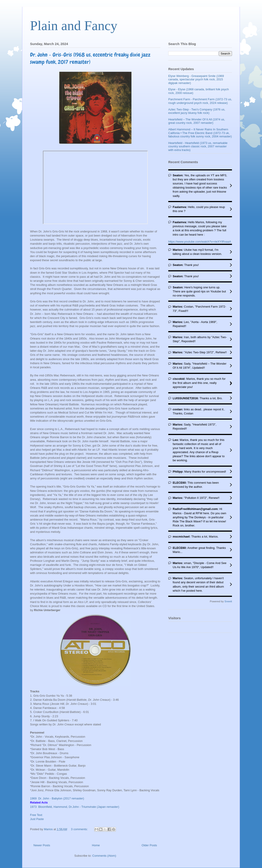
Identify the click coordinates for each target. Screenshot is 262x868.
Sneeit (228, 601)
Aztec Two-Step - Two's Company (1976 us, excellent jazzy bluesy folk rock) (197, 111)
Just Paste (37, 819)
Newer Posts (42, 845)
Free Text (36, 815)
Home (96, 845)
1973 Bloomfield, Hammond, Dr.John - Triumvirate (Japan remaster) (75, 807)
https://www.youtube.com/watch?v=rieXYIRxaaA (200, 242)
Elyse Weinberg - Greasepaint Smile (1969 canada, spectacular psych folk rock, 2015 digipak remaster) (196, 79)
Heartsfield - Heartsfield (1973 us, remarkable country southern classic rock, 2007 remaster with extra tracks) (198, 146)
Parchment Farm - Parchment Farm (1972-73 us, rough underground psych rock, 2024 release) (200, 101)
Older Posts (149, 845)
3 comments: (80, 829)
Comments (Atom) (104, 856)
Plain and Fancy (74, 26)
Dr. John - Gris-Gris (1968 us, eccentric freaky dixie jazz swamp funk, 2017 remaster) (90, 58)
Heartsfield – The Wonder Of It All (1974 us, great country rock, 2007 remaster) (197, 121)
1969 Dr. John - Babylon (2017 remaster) (57, 798)
